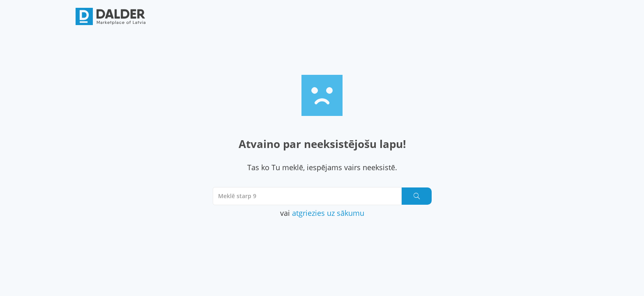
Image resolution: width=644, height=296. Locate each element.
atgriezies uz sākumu (328, 213)
